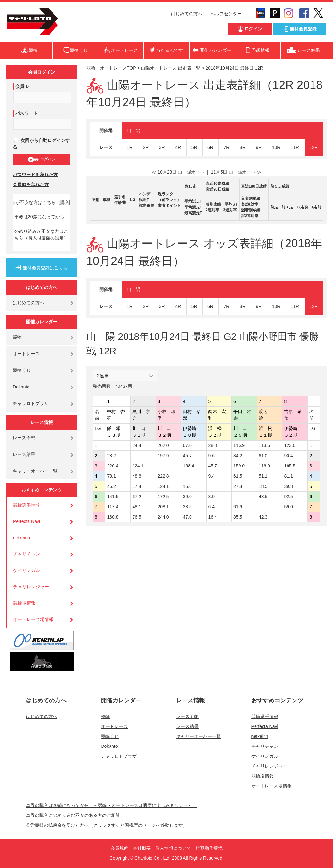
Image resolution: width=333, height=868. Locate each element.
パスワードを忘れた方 (35, 175)
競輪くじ (22, 370)
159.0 (239, 466)
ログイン (41, 160)
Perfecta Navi (27, 521)
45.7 (187, 456)
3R (162, 147)
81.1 (288, 476)
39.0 (187, 497)
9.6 (211, 456)
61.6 (238, 507)
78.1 (111, 476)
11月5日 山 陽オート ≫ (236, 172)
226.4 (113, 466)
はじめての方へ (187, 14)
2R (146, 147)
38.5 (187, 507)
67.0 (187, 445)
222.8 (163, 476)
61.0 (263, 456)
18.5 (263, 486)
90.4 (288, 456)
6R (210, 147)
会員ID (22, 86)
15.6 (187, 486)
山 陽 (134, 130)
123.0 (290, 445)
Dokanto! (22, 387)
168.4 (188, 466)
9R (259, 147)
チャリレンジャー (31, 587)
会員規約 (119, 848)
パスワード (27, 113)
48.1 (137, 507)
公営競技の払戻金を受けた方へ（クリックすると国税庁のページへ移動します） (107, 825)
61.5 (238, 476)
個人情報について (173, 848)
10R (276, 147)
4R (178, 147)
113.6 (264, 445)
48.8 (137, 476)
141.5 (113, 497)
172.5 (163, 497)
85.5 (238, 517)
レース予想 (24, 438)
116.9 (239, 445)
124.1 (138, 466)
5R (194, 147)
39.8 (288, 486)
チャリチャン (27, 554)
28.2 (111, 456)
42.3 (263, 517)
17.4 (137, 486)
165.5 (290, 466)
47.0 (187, 517)
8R (243, 147)
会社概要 (142, 848)
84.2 (238, 456)
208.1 (163, 507)
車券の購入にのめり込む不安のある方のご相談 (73, 815)
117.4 (113, 507)
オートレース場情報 (33, 619)
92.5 (288, 497)
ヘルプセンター (226, 14)
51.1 (263, 476)
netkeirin (22, 538)
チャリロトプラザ (31, 403)
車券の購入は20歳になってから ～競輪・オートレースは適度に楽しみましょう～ (111, 805)
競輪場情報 (24, 603)
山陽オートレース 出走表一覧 (171, 68)
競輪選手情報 (27, 505)
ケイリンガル (27, 570)
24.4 (137, 445)
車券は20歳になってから (39, 217)
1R (130, 147)
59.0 (288, 507)
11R (295, 147)
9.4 (211, 476)
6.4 (211, 507)
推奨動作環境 (209, 848)
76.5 (137, 517)
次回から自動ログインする (41, 144)
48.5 (263, 497)
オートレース (26, 354)
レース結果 (24, 454)
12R (314, 147)
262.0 (163, 445)
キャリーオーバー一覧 (35, 471)
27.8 (238, 486)
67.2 (137, 497)
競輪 (17, 337)
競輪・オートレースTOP (111, 68)
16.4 (212, 517)
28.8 (212, 445)
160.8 (113, 517)
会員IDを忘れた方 (31, 184)
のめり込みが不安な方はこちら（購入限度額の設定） (41, 235)
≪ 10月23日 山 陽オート (178, 172)
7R (226, 147)
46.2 (111, 486)
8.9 (211, 497)
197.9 (163, 456)
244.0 (163, 517)
